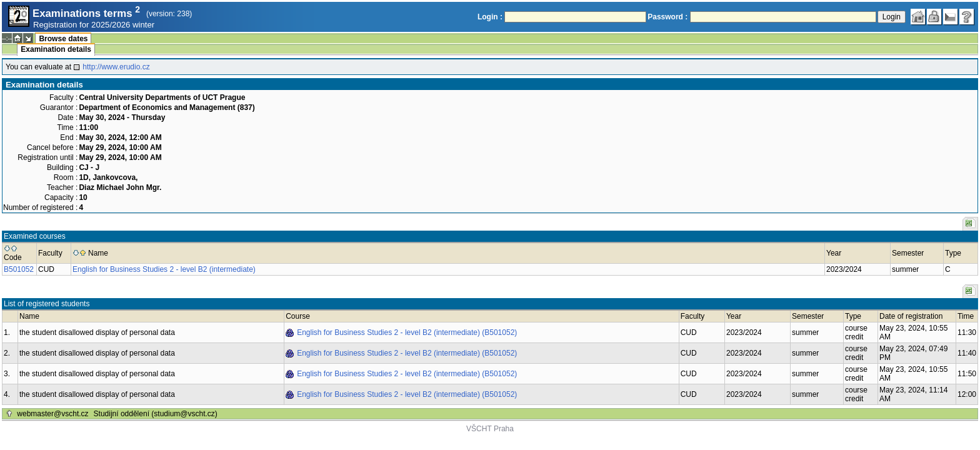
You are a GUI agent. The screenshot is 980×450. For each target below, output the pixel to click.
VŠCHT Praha (490, 429)
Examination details (56, 49)
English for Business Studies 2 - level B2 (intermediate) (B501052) (407, 332)
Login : (490, 17)
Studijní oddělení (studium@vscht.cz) (156, 414)
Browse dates (63, 39)
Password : (667, 17)
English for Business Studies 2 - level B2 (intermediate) (164, 269)
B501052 (19, 269)
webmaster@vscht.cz (52, 414)
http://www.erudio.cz (116, 67)
